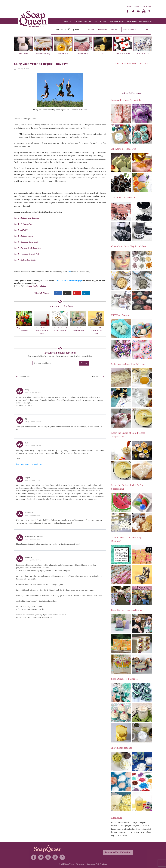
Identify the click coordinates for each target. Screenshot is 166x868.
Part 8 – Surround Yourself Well (27, 254)
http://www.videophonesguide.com (29, 464)
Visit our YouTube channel (132, 93)
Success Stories (32, 286)
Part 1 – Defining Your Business (26, 218)
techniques (43, 286)
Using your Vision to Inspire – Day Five (41, 64)
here (69, 272)
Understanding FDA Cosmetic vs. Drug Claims (96, 331)
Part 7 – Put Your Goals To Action (27, 248)
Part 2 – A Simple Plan (23, 224)
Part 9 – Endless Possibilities (25, 260)
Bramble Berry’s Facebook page (69, 280)
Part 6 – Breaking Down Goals (26, 242)
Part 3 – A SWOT (21, 230)
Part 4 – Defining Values (23, 236)
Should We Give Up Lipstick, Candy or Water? (42, 331)
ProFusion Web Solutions (97, 864)
